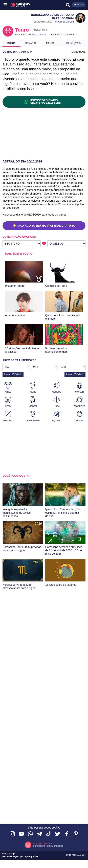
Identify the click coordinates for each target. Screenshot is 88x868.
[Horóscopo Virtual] (25, 5)
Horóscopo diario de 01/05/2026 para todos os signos (34, 215)
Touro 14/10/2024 (13, 374)
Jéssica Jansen (66, 22)
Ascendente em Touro (64, 34)
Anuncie (82, 855)
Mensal (51, 43)
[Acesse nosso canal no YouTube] (21, 834)
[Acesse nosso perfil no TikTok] (49, 834)
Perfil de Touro (38, 34)
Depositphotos (31, 856)
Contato (71, 855)
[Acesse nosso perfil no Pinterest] (76, 834)
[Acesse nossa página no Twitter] (58, 834)
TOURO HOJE (78, 52)
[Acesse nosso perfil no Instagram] (12, 834)
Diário (12, 43)
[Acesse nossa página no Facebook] (67, 834)
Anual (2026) (73, 43)
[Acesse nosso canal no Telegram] (39, 834)
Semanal (31, 43)
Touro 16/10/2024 (75, 374)
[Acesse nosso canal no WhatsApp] (30, 834)
